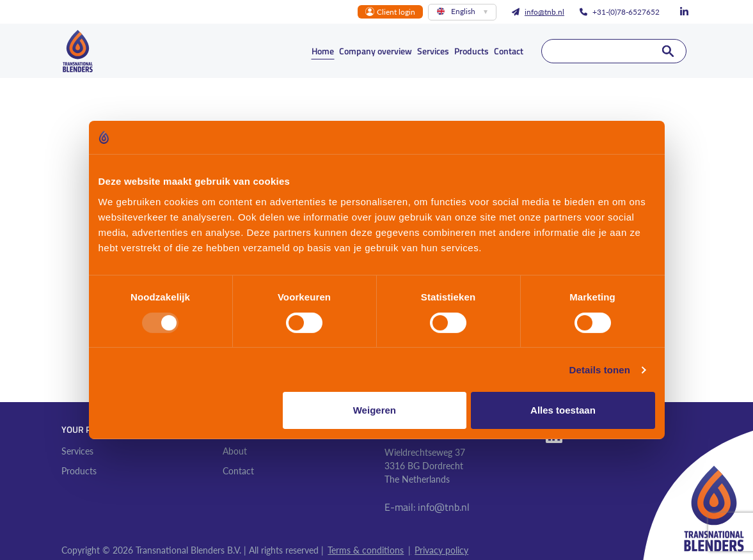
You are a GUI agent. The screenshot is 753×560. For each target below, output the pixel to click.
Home (323, 51)
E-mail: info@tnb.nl (427, 507)
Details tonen (600, 370)
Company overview (376, 51)
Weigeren (375, 410)
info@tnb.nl (544, 12)
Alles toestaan (563, 410)
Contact (509, 51)
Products (472, 51)
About (235, 451)
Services (433, 51)
